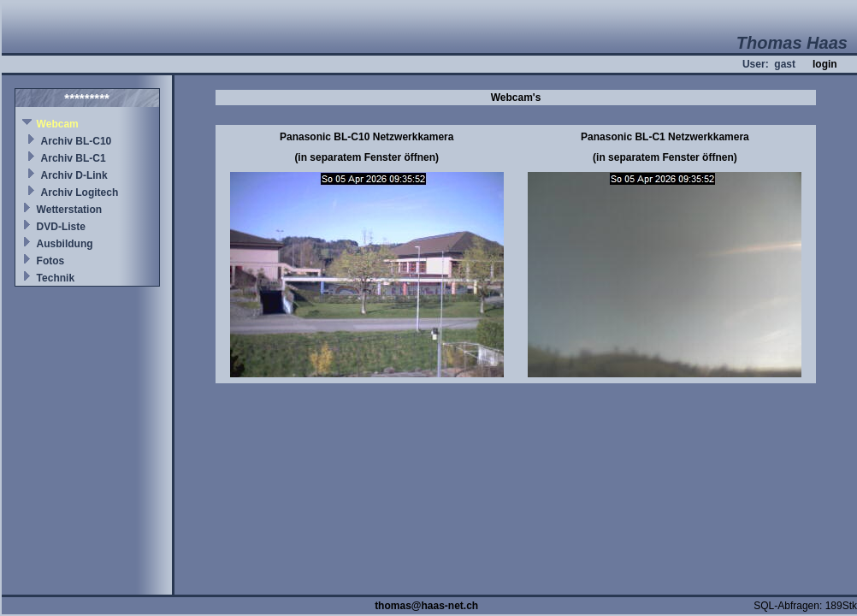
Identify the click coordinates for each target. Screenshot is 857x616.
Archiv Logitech (80, 192)
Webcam (58, 124)
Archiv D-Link (74, 175)
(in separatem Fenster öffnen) (366, 157)
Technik (56, 278)
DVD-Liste (61, 227)
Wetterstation (69, 210)
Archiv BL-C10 (77, 141)
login (825, 64)
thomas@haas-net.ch (426, 606)
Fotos (51, 261)
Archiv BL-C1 (74, 158)
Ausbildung (65, 244)
